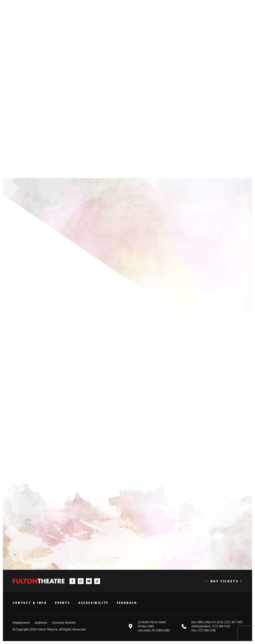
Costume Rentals (64, 622)
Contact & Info (30, 603)
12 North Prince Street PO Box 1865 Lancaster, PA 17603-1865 (154, 626)
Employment (21, 622)
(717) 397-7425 (233, 622)
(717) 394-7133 (221, 626)
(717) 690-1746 (206, 630)
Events (63, 603)
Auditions (41, 622)
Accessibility (93, 603)
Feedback (127, 603)
